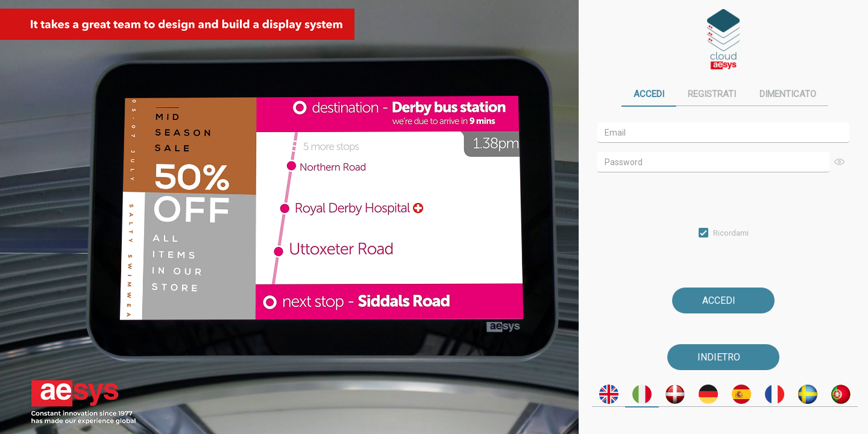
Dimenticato (788, 94)
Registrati (712, 94)
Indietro (719, 357)
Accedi (649, 94)
